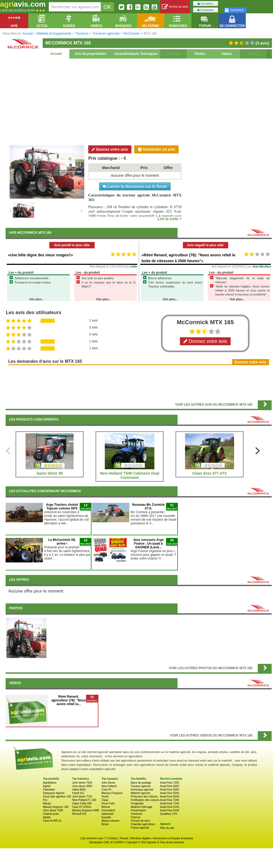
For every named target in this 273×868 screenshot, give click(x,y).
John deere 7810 (82, 783)
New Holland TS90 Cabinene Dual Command (130, 475)
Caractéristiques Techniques (136, 54)
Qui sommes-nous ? (93, 838)
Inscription (205, 4)
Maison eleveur (111, 821)
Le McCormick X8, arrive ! (62, 542)
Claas (105, 800)
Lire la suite (170, 219)
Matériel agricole (140, 793)
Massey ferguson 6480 (86, 810)
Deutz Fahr (108, 803)
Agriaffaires (50, 783)
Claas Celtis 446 (82, 803)
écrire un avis (175, 7)
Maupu (47, 803)
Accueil (56, 54)
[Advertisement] (139, 101)
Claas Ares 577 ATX (209, 473)
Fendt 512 (78, 793)
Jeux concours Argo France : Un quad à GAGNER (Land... (148, 544)
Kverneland (108, 810)
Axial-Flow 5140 (169, 810)
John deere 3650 (82, 786)
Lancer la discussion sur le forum (135, 186)
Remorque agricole (142, 790)
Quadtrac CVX (168, 814)
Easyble (106, 817)
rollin (134, 266)
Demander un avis (156, 149)
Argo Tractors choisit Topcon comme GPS (62, 507)
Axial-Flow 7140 (169, 803)
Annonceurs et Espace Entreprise (173, 838)
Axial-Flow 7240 (169, 800)
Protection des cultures (144, 797)
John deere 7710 (82, 797)
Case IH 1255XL (82, 807)
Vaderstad (108, 814)
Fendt (105, 797)
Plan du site (167, 828)
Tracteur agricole (141, 786)
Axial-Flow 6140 (169, 807)
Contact (113, 838)
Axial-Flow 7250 (169, 783)
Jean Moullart (261, 266)
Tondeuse (136, 814)
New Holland (109, 786)
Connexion (206, 10)
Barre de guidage (141, 783)
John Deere (109, 783)
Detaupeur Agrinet (54, 793)
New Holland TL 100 (84, 800)
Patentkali (49, 790)
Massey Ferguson (112, 793)
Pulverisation (138, 810)
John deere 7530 (53, 810)
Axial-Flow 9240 (169, 793)
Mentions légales (141, 838)
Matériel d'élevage (141, 807)
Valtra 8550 (79, 790)
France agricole (140, 828)
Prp (45, 800)
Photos (200, 54)
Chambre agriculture (143, 824)
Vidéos (226, 54)
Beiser (105, 824)
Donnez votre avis (110, 149)
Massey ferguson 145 (56, 807)
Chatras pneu (51, 814)
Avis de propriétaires (91, 54)
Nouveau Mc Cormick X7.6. (148, 507)
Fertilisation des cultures (145, 800)
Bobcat (106, 807)
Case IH (106, 790)
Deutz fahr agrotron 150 (57, 797)
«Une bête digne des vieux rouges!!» (41, 255)
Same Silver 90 (50, 473)
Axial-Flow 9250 (169, 790)
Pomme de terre (140, 821)
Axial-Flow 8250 (169, 786)
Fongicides (137, 803)
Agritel (47, 786)
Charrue (135, 817)
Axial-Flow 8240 (169, 797)
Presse (124, 838)
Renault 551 (79, 814)
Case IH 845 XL (52, 821)
